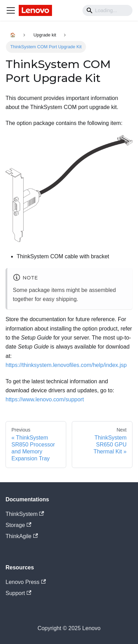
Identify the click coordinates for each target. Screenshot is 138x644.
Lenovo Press (26, 582)
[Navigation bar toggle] (11, 10)
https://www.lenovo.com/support (45, 399)
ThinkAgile (22, 536)
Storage (18, 525)
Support (18, 593)
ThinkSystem (25, 514)
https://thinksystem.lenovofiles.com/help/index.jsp (66, 365)
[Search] (107, 10)
